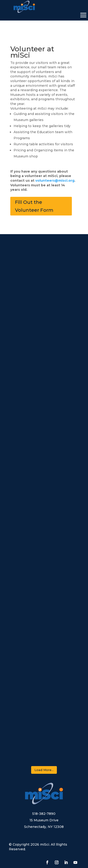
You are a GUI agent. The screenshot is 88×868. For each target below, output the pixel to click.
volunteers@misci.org (55, 181)
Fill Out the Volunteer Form (34, 206)
